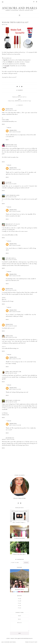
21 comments (20, 90)
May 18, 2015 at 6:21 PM (11, 290)
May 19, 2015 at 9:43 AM (15, 169)
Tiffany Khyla (11, 258)
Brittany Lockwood (13, 400)
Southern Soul (5, 415)
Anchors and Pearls (20, 8)
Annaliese (9, 336)
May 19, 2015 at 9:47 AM (15, 276)
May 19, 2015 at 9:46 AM (15, 211)
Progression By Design (8, 301)
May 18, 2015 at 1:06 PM (11, 184)
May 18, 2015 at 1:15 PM (11, 197)
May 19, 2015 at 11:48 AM (11, 326)
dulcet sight (34, 642)
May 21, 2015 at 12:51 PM (15, 359)
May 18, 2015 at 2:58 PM (11, 260)
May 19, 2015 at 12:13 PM (11, 337)
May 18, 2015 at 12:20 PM (11, 146)
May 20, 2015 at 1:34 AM (11, 373)
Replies (9, 128)
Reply (3, 124)
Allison (8, 182)
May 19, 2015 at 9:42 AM (15, 132)
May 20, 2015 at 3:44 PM (11, 402)
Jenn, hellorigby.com (13, 372)
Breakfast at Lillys (13, 224)
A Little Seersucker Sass (12, 157)
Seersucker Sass (11, 145)
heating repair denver (24, 445)
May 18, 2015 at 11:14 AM (11, 110)
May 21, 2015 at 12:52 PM (15, 425)
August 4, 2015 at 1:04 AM (8, 439)
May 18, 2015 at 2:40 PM (11, 226)
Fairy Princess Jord (13, 195)
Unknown (9, 109)
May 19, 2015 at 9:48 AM (15, 312)
